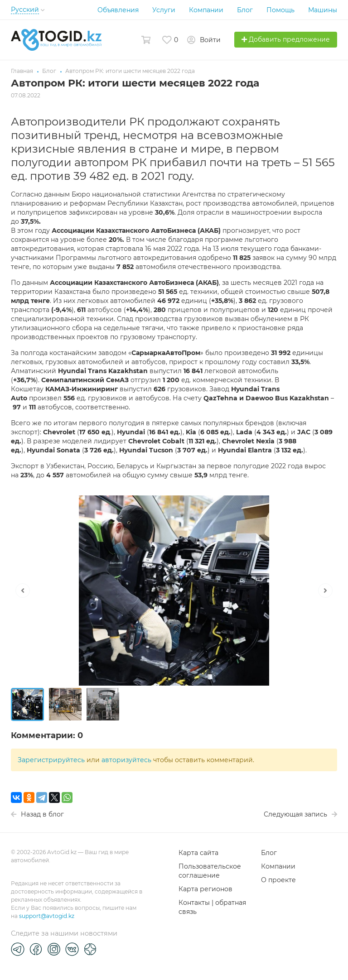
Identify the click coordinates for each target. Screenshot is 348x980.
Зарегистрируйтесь (51, 760)
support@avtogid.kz (47, 916)
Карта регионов (205, 889)
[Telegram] (18, 949)
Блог (245, 10)
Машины (323, 10)
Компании (206, 10)
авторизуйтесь (126, 760)
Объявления (118, 10)
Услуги (164, 10)
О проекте (278, 880)
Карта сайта (198, 853)
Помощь (280, 10)
